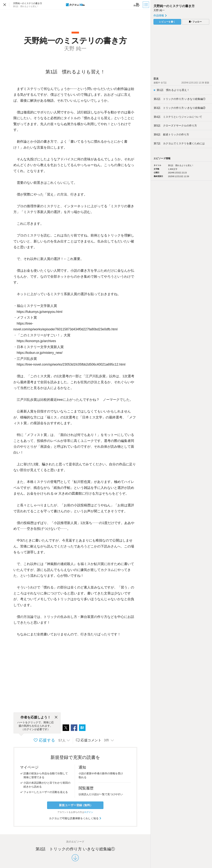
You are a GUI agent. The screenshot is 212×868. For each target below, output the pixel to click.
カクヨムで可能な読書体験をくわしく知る (75, 818)
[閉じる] (56, 717)
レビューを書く (167, 22)
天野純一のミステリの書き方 (174, 6)
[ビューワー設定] (137, 5)
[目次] (146, 5)
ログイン (89, 812)
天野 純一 (159, 10)
